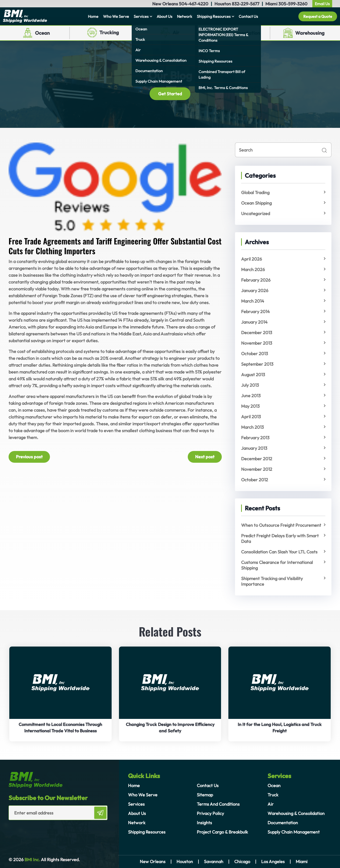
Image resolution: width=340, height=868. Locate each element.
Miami (302, 862)
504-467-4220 (194, 4)
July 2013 (250, 385)
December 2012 (257, 459)
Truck (273, 795)
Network (185, 16)
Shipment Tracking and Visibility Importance (272, 581)
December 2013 (257, 333)
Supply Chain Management (294, 832)
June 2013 (251, 396)
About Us (164, 16)
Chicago (242, 862)
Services (141, 16)
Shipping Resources (214, 16)
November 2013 (257, 343)
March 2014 (253, 301)
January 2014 (254, 322)
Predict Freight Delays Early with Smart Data (280, 538)
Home (93, 16)
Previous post (29, 457)
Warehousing (310, 33)
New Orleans (153, 862)
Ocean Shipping (256, 203)
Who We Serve (116, 16)
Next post (205, 457)
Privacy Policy (210, 813)
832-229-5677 (246, 4)
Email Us (322, 4)
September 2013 (257, 364)
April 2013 (251, 417)
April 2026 (252, 259)
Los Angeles (273, 862)
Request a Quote (318, 16)
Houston (185, 862)
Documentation (243, 33)
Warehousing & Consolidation (296, 813)
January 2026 (255, 291)
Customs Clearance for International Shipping (277, 565)
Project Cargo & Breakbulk (222, 832)
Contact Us (248, 16)
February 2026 (256, 280)
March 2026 (253, 269)
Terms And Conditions (218, 804)
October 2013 (255, 354)
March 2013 (252, 427)
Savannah (214, 862)
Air (176, 32)
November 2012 (257, 469)
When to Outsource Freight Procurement (281, 525)
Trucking (109, 32)
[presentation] (37, 830)
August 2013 (253, 375)
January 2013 (254, 448)
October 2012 (255, 480)
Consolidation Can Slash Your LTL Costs (279, 552)
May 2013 (250, 406)
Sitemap (205, 795)
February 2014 (255, 312)
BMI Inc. (32, 860)
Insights (204, 823)
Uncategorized (256, 214)
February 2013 (255, 438)
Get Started (170, 94)
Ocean (42, 33)
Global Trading (255, 192)
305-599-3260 (293, 4)
